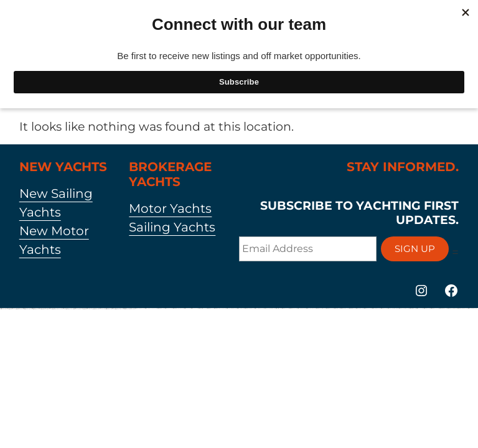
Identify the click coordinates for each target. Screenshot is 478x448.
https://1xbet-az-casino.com (28, 309)
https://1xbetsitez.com (278, 308)
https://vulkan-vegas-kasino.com (269, 308)
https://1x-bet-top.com (337, 308)
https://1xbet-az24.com (285, 308)
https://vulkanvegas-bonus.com (393, 308)
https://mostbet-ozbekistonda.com (46, 309)
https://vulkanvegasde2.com (404, 308)
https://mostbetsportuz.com (443, 308)
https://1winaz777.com (419, 308)
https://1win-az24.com (187, 308)
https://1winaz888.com (240, 308)
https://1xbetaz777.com (368, 308)
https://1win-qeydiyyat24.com (311, 308)
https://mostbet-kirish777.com (202, 308)
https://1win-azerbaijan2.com (472, 308)
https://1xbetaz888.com (4, 309)
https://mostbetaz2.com (12, 309)
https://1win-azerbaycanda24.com (151, 308)
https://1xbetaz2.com (427, 308)
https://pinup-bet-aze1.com (301, 308)
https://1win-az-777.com (194, 308)
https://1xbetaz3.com (384, 308)
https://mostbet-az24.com (36, 309)
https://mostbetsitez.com (412, 308)
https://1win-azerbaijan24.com (259, 308)
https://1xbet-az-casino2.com (119, 309)
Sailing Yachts (172, 227)
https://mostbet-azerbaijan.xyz (249, 308)
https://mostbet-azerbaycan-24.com (99, 309)
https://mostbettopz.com (161, 308)
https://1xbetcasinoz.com (359, 308)
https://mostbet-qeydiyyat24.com (178, 308)
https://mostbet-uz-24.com (330, 308)
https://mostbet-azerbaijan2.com (462, 308)
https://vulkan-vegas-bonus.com (129, 309)
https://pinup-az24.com (168, 308)
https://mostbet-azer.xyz (69, 309)
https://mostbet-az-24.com (293, 308)
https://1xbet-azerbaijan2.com (139, 308)
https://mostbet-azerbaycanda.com (220, 308)
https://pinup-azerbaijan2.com (231, 308)
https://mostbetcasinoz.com (344, 308)
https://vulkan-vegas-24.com (78, 309)
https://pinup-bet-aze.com (376, 308)
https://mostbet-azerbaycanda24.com (59, 309)
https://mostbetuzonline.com (110, 309)
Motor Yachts (170, 208)
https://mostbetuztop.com (20, 309)
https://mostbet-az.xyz (210, 308)
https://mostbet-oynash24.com (88, 309)
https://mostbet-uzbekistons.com (452, 308)
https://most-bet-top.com (352, 308)
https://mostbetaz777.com (434, 308)
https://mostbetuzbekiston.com (321, 308)
